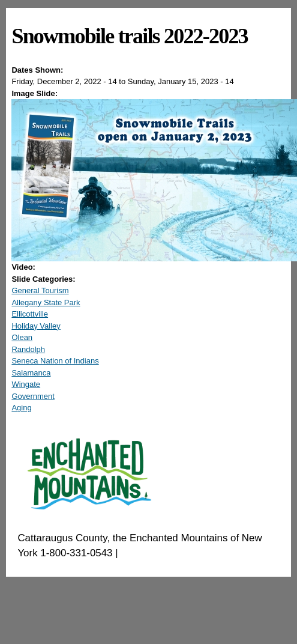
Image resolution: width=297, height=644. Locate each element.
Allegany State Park (46, 302)
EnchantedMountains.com (179, 553)
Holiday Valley (36, 326)
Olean (22, 337)
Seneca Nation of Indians (55, 361)
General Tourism (40, 290)
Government (33, 396)
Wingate (26, 384)
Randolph (28, 349)
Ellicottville (30, 314)
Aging (21, 408)
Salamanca (31, 373)
